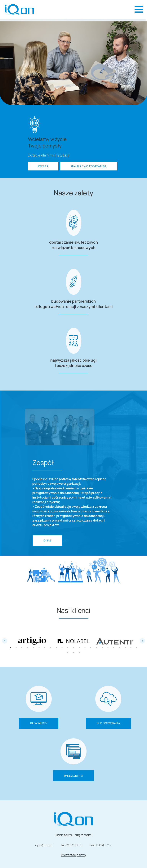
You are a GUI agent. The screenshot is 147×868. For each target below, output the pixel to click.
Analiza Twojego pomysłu (89, 166)
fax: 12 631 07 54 (101, 845)
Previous (5, 641)
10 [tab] (62, 648)
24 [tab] (68, 652)
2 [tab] (16, 648)
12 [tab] (73, 648)
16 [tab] (96, 648)
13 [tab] (79, 648)
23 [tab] (137, 648)
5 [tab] (33, 648)
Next (142, 641)
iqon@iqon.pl (44, 845)
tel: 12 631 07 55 (71, 845)
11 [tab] (68, 648)
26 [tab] (79, 652)
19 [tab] (114, 648)
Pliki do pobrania (108, 723)
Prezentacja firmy (73, 855)
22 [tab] (131, 648)
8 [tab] (51, 648)
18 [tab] (108, 648)
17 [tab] (102, 648)
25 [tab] (73, 652)
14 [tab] (85, 648)
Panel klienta (73, 776)
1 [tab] (10, 648)
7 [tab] (45, 648)
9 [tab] (56, 648)
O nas (47, 540)
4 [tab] (28, 648)
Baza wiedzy (39, 723)
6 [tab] (39, 648)
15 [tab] (91, 648)
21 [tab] (125, 648)
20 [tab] (119, 648)
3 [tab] (22, 648)
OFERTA (43, 166)
